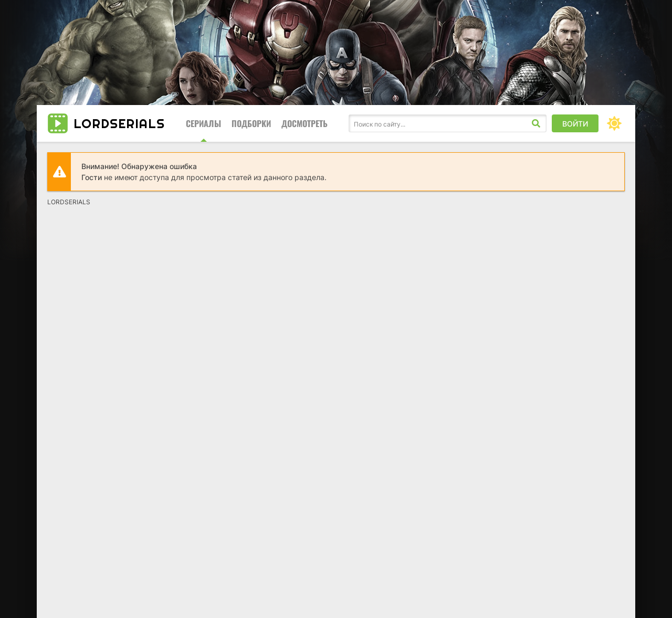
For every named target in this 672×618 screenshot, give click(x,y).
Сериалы (203, 123)
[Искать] (536, 123)
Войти (575, 124)
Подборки (251, 123)
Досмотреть (304, 123)
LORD (119, 123)
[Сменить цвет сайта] (614, 123)
